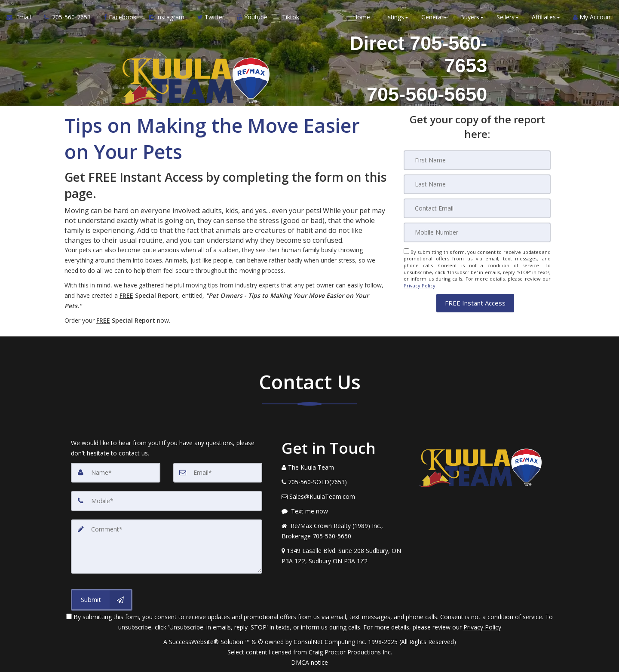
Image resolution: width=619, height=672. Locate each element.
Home (362, 17)
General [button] (434, 17)
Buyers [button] (472, 17)
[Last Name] (477, 184)
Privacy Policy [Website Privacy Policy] (420, 286)
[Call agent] (67, 17)
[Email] (477, 208)
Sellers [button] (508, 17)
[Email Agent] (22, 17)
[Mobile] (477, 232)
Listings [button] (396, 17)
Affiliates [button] (546, 17)
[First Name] (477, 160)
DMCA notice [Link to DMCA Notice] (309, 662)
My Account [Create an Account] (593, 17)
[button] (475, 303)
